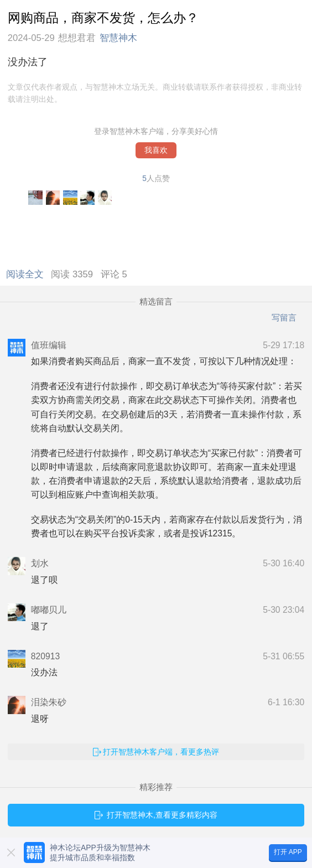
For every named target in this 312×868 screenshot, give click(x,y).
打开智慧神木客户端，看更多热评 (161, 752)
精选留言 (156, 302)
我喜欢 (156, 150)
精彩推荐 (156, 787)
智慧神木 (118, 38)
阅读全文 (27, 274)
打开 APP (288, 852)
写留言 (284, 317)
